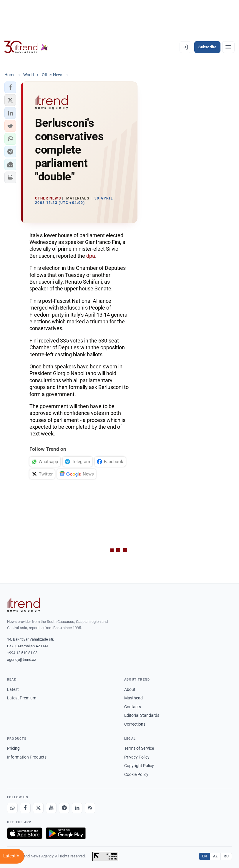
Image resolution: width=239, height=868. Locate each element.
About (130, 689)
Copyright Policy (139, 766)
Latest (13, 689)
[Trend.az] (26, 47)
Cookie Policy (136, 774)
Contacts (133, 707)
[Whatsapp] (12, 808)
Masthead (133, 698)
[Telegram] (64, 808)
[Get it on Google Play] (66, 833)
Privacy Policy (137, 757)
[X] (38, 808)
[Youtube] (51, 808)
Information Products (27, 757)
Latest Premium (22, 698)
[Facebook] (25, 808)
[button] (10, 87)
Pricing (13, 748)
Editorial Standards (142, 715)
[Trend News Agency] (24, 605)
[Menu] (228, 47)
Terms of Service (139, 748)
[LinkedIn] (77, 808)
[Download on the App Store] (25, 833)
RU (226, 856)
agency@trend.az (21, 660)
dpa (91, 256)
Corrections (135, 724)
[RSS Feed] (90, 808)
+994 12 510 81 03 (22, 653)
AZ (215, 856)
